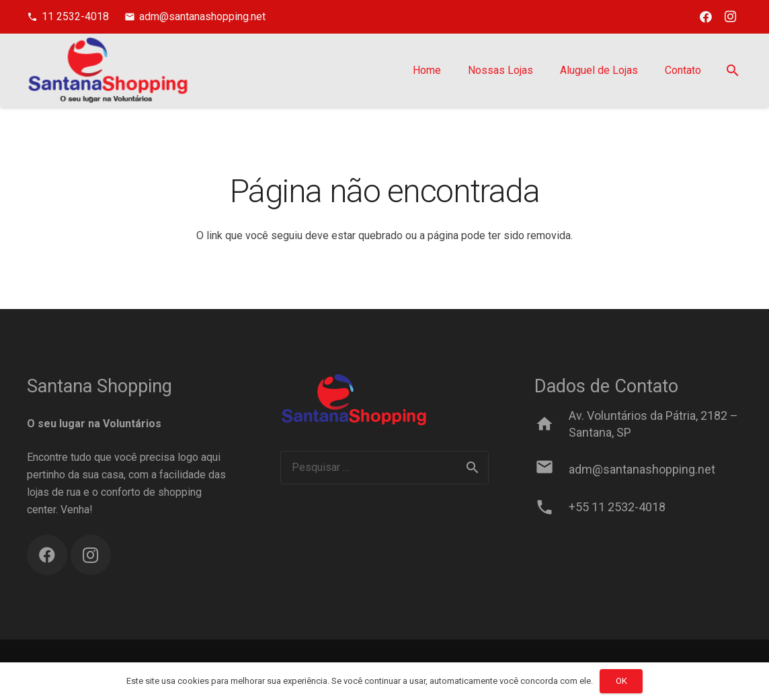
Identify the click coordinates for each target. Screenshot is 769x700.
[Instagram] (730, 17)
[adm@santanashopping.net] (552, 470)
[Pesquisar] (732, 71)
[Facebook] (706, 17)
